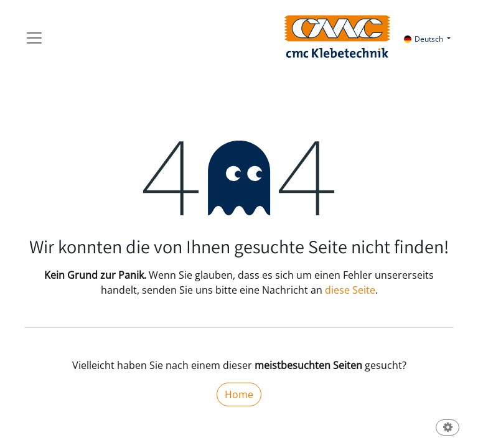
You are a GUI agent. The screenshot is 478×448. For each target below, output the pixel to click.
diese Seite (350, 290)
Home (239, 394)
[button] (448, 428)
